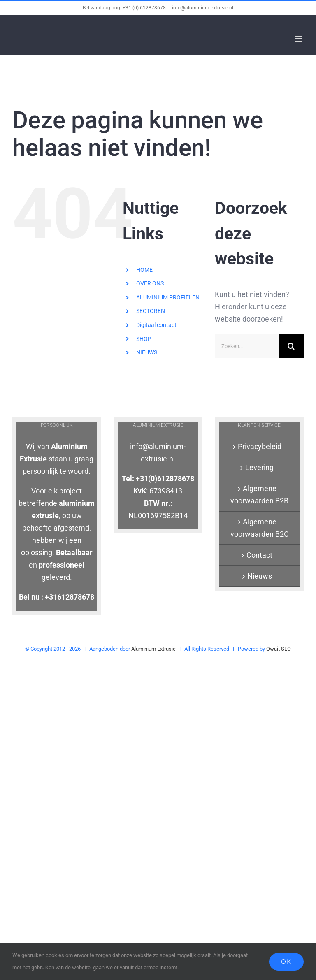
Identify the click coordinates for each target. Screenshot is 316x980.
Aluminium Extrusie (153, 649)
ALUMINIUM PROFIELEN (168, 297)
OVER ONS (150, 283)
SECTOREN (151, 311)
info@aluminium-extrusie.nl (203, 8)
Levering (259, 467)
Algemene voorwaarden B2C (260, 528)
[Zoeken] (291, 346)
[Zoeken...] (247, 346)
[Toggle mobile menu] (299, 39)
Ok (286, 961)
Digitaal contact (156, 325)
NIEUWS (147, 352)
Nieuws (260, 576)
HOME (144, 270)
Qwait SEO (279, 649)
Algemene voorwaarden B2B (259, 495)
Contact (259, 555)
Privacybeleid (260, 446)
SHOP (144, 339)
